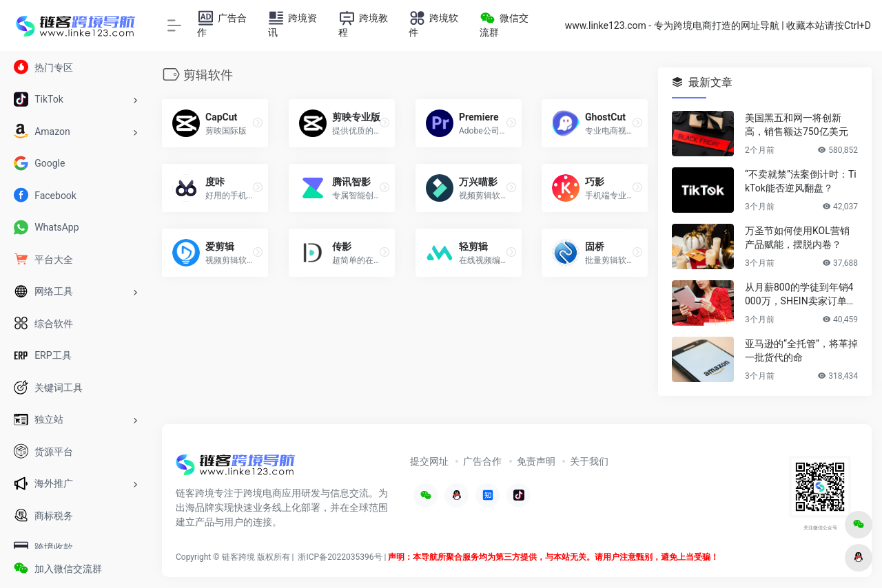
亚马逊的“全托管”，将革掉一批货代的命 (801, 350)
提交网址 (429, 461)
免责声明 (536, 461)
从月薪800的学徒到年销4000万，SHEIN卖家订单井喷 (801, 295)
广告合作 (482, 461)
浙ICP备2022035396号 (340, 557)
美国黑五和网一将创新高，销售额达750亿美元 (797, 125)
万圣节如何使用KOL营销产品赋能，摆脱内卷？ (797, 238)
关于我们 (589, 461)
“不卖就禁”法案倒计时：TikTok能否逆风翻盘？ (801, 181)
